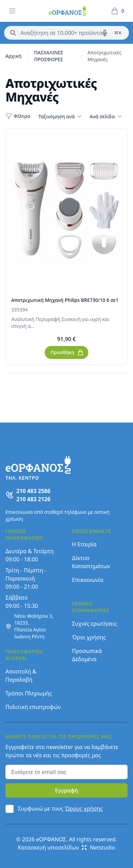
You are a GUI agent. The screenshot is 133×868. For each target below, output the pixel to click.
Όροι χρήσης (89, 637)
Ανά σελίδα (106, 117)
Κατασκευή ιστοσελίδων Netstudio (67, 847)
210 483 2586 (33, 491)
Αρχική (13, 56)
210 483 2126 (33, 499)
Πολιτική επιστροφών (33, 707)
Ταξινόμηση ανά (60, 117)
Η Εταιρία (84, 544)
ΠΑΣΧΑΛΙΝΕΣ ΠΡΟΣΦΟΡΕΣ (49, 56)
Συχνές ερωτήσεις (95, 624)
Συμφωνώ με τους (60, 809)
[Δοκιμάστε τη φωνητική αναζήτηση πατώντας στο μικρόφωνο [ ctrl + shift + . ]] (105, 33)
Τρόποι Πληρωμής (29, 693)
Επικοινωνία (88, 580)
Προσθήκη (67, 352)
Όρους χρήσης (84, 809)
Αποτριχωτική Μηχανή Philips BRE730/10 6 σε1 (65, 300)
